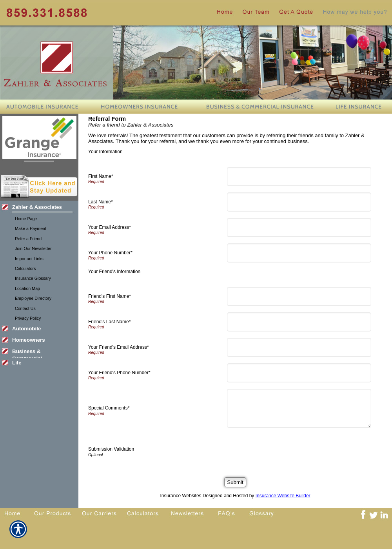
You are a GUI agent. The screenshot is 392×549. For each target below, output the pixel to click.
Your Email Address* (110, 227)
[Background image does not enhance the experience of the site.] (39, 208)
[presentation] (289, 449)
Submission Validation (111, 449)
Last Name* (101, 202)
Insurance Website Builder (283, 496)
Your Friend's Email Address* (119, 347)
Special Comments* (109, 408)
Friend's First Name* (110, 296)
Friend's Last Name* (109, 322)
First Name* (101, 176)
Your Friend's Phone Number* (119, 373)
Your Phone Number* (110, 253)
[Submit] (235, 482)
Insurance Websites (181, 496)
